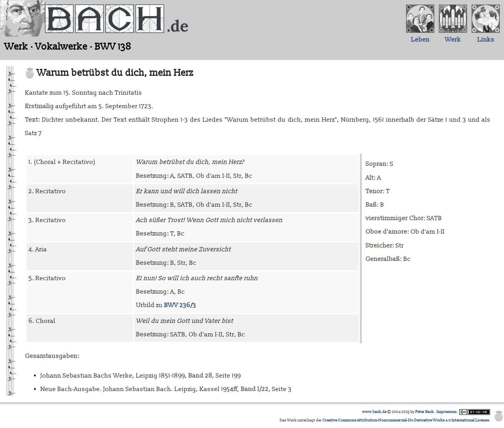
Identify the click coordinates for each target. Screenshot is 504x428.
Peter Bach (425, 412)
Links (486, 40)
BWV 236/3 (180, 305)
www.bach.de (374, 412)
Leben (420, 40)
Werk (453, 40)
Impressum (447, 412)
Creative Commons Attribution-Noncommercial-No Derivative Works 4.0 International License (406, 420)
